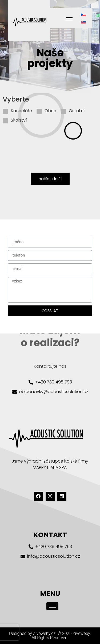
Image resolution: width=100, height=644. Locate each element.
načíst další (50, 179)
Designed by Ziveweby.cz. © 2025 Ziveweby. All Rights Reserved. (50, 636)
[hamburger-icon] (69, 19)
